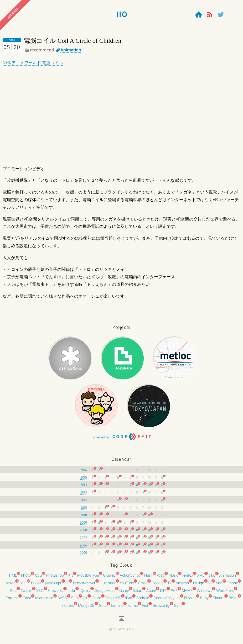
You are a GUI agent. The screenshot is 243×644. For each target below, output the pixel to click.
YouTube (127, 585)
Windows (204, 592)
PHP (174, 592)
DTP (163, 592)
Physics (190, 600)
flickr (71, 592)
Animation (71, 50)
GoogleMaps (105, 592)
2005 (83, 555)
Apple (151, 592)
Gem (178, 608)
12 (162, 479)
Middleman (44, 600)
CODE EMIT (132, 441)
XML (201, 578)
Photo (26, 578)
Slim (75, 600)
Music (173, 578)
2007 (83, 540)
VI (210, 585)
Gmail (143, 585)
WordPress (225, 592)
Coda (27, 600)
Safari (138, 592)
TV (170, 585)
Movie (10, 585)
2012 (84, 502)
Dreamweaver (84, 585)
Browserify (161, 608)
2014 (84, 487)
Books (36, 585)
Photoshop (55, 578)
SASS (62, 600)
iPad (129, 600)
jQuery (85, 592)
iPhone (232, 585)
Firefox (188, 578)
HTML (12, 578)
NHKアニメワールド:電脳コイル (33, 63)
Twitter (26, 592)
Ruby (204, 600)
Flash (148, 578)
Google (157, 585)
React (233, 600)
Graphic (109, 578)
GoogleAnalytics (167, 600)
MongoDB (86, 608)
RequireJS (113, 600)
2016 (84, 472)
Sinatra (219, 600)
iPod (13, 592)
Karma (133, 608)
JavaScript (53, 585)
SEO (40, 592)
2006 (83, 547)
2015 (84, 479)
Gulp (103, 608)
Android (143, 600)
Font (23, 585)
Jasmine (117, 608)
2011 (84, 510)
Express (68, 608)
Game (124, 592)
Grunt (96, 600)
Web (161, 578)
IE (67, 585)
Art (71, 578)
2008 (83, 532)
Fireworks (56, 592)
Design (199, 585)
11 (156, 487)
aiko (212, 578)
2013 (84, 495)
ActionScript (130, 578)
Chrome (12, 600)
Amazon (182, 585)
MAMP (187, 592)
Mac (219, 585)
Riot (145, 608)
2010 (84, 517)
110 (121, 15)
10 (150, 487)
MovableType (88, 578)
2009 (83, 525)
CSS (38, 578)
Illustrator (108, 585)
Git (85, 600)
